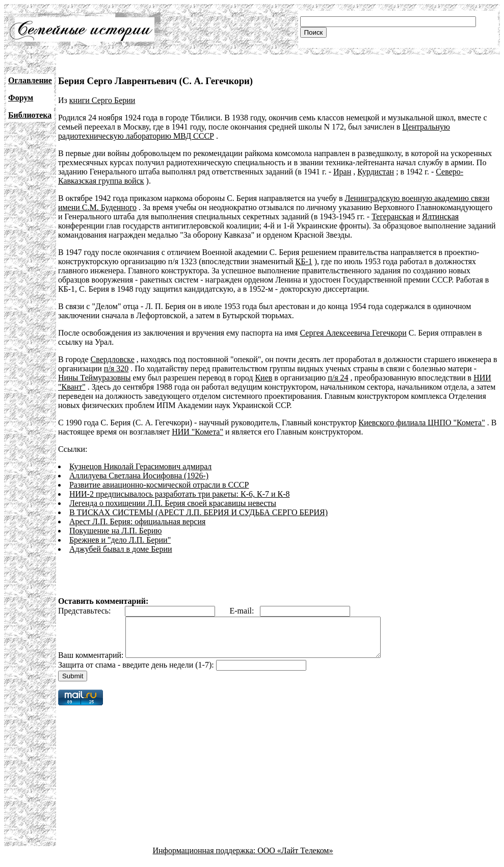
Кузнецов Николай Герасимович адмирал (140, 466)
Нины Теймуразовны (95, 378)
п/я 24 (338, 378)
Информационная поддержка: (205, 858)
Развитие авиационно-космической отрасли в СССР (159, 485)
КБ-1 (304, 261)
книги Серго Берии (102, 100)
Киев (263, 378)
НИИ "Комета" (197, 432)
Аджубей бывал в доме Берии (121, 549)
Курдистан (376, 172)
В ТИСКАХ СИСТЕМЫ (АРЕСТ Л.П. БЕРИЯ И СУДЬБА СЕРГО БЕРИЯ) (198, 512)
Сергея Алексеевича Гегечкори (353, 333)
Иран (342, 172)
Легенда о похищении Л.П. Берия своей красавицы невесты (173, 503)
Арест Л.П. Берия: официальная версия (137, 521)
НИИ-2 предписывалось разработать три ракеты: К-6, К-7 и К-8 (180, 494)
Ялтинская (440, 216)
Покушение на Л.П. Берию (116, 531)
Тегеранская (392, 216)
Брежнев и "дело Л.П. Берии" (120, 540)
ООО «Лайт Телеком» (295, 858)
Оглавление (30, 80)
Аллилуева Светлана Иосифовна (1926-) (139, 476)
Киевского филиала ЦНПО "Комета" (421, 423)
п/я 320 (116, 368)
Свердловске (113, 359)
